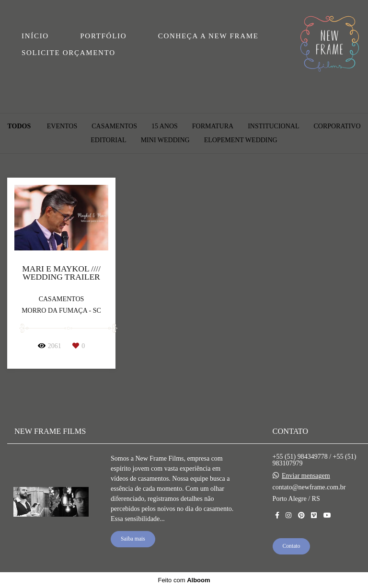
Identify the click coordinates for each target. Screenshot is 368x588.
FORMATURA (213, 126)
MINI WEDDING (165, 140)
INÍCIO (35, 36)
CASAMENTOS (114, 126)
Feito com (184, 580)
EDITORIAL (108, 140)
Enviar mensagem (306, 476)
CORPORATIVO (337, 126)
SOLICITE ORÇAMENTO (69, 53)
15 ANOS (165, 126)
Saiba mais (133, 539)
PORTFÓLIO (103, 36)
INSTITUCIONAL (273, 126)
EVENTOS (62, 126)
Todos (19, 126)
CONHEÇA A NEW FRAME (208, 36)
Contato (292, 546)
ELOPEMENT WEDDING (241, 140)
